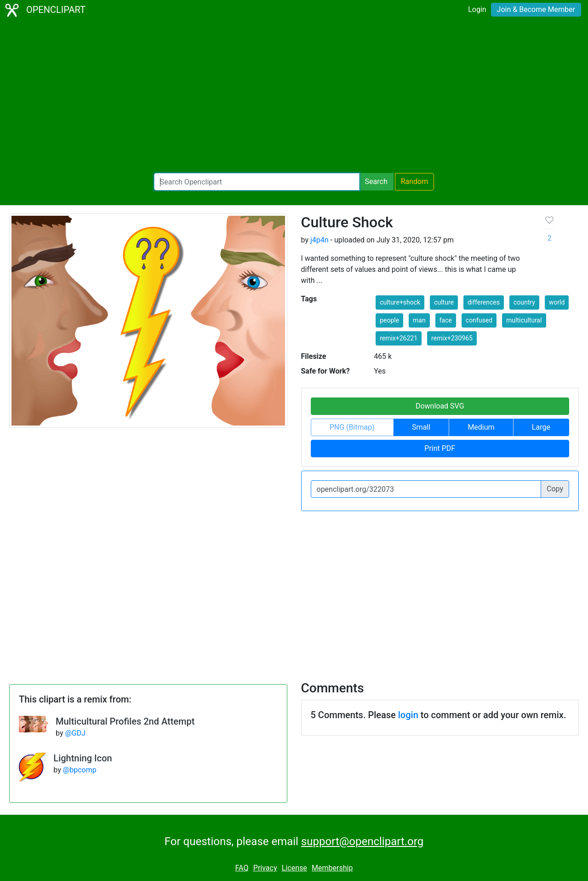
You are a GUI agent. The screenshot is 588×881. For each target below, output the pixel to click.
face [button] (446, 320)
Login (477, 9)
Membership (332, 868)
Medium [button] (481, 427)
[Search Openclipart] (257, 182)
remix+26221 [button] (399, 338)
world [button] (557, 302)
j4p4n (320, 240)
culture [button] (444, 302)
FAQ (242, 868)
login (408, 715)
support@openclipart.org (362, 841)
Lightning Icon (83, 758)
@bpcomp (80, 770)
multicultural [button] (524, 320)
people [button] (389, 320)
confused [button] (479, 320)
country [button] (524, 302)
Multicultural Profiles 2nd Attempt (125, 721)
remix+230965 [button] (452, 338)
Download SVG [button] (440, 406)
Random (415, 181)
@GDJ (75, 733)
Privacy (265, 868)
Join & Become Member (536, 9)
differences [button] (484, 302)
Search (376, 181)
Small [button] (421, 427)
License (294, 868)
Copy (555, 489)
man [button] (419, 320)
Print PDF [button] (440, 448)
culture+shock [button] (400, 302)
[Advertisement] (294, 97)
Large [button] (541, 427)
